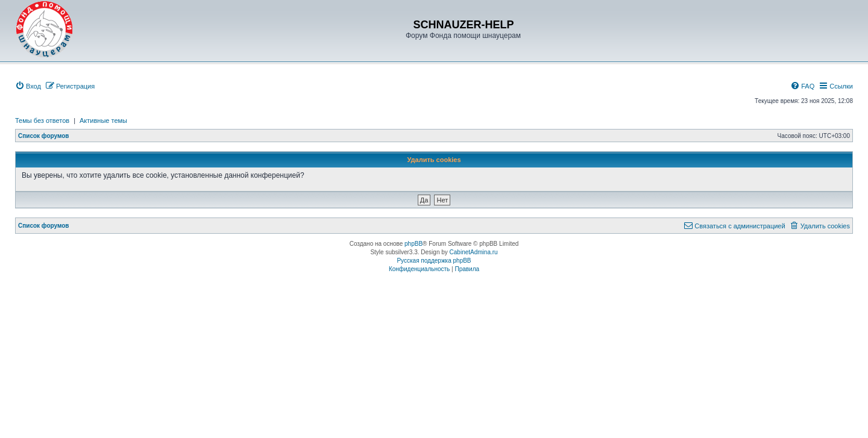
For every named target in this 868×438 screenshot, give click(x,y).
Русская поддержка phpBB (434, 261)
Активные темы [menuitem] (103, 120)
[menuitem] (28, 86)
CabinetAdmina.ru (474, 252)
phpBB (414, 244)
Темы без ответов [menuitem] (42, 120)
